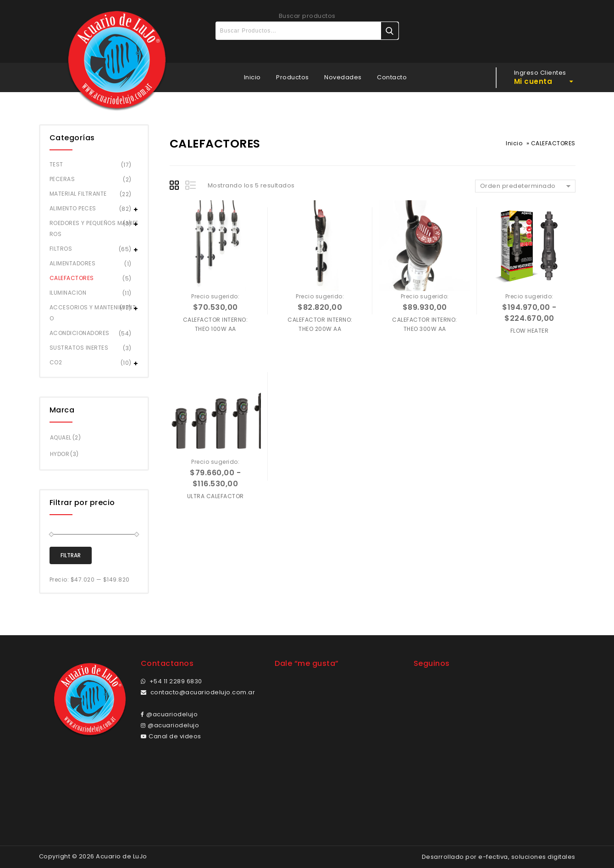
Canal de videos (171, 736)
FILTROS (61, 249)
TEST (56, 164)
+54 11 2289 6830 (171, 681)
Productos (293, 77)
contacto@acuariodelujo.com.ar (198, 692)
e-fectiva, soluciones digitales (527, 857)
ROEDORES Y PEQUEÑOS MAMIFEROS (94, 228)
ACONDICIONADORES (80, 333)
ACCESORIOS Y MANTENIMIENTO (93, 313)
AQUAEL (61, 437)
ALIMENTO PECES (73, 208)
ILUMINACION (68, 293)
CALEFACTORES (72, 278)
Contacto (392, 77)
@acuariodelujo (169, 714)
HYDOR (60, 454)
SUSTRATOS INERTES (79, 348)
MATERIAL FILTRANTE (78, 194)
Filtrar (71, 555)
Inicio (252, 77)
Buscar (390, 31)
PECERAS (62, 179)
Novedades (343, 77)
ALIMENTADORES (73, 263)
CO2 (56, 362)
